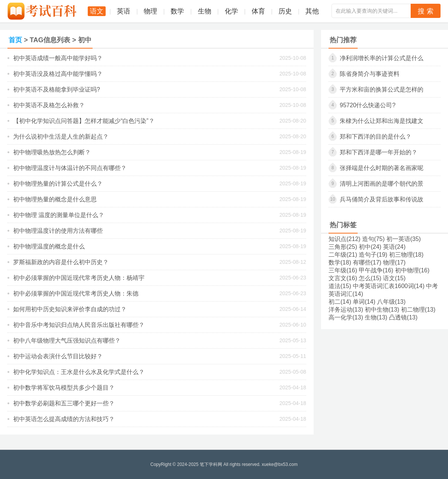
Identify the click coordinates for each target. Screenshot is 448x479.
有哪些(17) (367, 262)
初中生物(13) (382, 310)
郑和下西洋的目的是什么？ (376, 137)
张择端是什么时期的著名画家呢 (382, 168)
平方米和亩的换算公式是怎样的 (382, 89)
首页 (15, 40)
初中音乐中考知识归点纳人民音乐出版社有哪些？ (79, 325)
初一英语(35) (404, 239)
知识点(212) (344, 239)
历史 (285, 11)
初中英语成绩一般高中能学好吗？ (58, 58)
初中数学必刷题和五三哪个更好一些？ (64, 403)
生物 (205, 11)
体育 (258, 11)
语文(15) (394, 278)
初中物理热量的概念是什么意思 (55, 199)
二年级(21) (343, 255)
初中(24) (370, 247)
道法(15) (340, 286)
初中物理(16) (412, 270)
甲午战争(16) (376, 270)
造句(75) (373, 239)
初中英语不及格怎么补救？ (49, 105)
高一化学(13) (346, 317)
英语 (124, 11)
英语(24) (394, 247)
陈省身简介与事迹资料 (370, 74)
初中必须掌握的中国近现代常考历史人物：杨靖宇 (79, 278)
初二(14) (340, 302)
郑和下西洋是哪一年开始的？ (379, 152)
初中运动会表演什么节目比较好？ (58, 356)
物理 (150, 11)
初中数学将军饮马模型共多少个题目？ (64, 388)
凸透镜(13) (403, 317)
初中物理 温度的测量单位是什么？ (59, 215)
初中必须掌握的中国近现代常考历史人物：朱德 (76, 293)
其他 (312, 11)
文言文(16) (343, 278)
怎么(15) (370, 278)
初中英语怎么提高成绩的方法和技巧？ (64, 419)
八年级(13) (391, 302)
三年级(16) (343, 270)
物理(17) (394, 262)
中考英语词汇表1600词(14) (389, 286)
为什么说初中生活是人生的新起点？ (61, 137)
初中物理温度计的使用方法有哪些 (58, 231)
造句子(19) (373, 255)
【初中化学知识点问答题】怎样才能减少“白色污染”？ (84, 121)
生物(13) (376, 317)
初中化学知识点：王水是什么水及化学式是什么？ (79, 372)
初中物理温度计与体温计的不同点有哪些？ (70, 168)
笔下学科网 (211, 464)
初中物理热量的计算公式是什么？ (58, 184)
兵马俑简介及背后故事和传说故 (382, 199)
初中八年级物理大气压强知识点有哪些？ (67, 341)
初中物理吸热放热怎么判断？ (52, 152)
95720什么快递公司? (368, 105)
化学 (231, 11)
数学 (177, 11)
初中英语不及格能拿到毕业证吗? (57, 89)
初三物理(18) (406, 255)
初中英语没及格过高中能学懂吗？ (58, 74)
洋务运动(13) (346, 310)
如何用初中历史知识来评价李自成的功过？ (70, 309)
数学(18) (340, 262)
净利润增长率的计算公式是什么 (382, 58)
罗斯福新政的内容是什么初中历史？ (61, 262)
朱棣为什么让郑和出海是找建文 (382, 121)
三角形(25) (343, 247)
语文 (97, 11)
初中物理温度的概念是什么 (49, 246)
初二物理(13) (418, 310)
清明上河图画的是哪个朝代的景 (382, 184)
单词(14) (364, 302)
